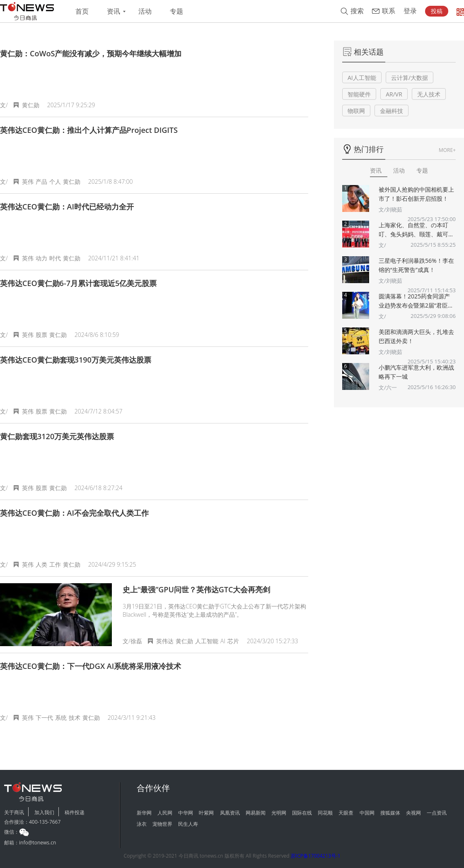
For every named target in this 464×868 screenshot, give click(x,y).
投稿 (437, 11)
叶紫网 (206, 813)
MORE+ (447, 150)
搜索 (357, 11)
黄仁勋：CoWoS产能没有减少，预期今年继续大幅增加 (91, 53)
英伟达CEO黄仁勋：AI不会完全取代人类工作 (74, 513)
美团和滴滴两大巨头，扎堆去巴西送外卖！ (416, 336)
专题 (176, 11)
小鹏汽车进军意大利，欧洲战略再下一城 (416, 372)
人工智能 (207, 641)
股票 (41, 335)
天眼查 (346, 813)
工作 (55, 564)
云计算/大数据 (410, 78)
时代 (55, 258)
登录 (410, 11)
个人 (55, 182)
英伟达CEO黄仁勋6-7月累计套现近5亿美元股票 (78, 283)
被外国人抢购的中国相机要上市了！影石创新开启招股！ (416, 194)
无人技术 (429, 94)
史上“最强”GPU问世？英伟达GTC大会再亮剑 (196, 589)
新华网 (144, 813)
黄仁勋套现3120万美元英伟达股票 (57, 436)
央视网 (413, 813)
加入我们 (44, 812)
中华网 (186, 813)
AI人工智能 (362, 78)
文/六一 (388, 387)
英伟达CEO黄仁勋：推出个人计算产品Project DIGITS (89, 130)
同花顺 (325, 813)
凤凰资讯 (230, 813)
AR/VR (394, 94)
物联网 (356, 111)
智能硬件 (359, 94)
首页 (82, 11)
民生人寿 (188, 824)
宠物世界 (162, 824)
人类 (41, 564)
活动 (145, 11)
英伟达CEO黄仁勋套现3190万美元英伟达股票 (76, 360)
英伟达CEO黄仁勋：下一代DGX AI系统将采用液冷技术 (91, 666)
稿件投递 (75, 812)
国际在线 (302, 813)
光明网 (279, 813)
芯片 (233, 641)
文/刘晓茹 (390, 209)
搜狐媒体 (390, 813)
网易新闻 (256, 813)
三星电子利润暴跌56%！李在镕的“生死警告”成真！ (416, 265)
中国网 (367, 813)
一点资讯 (437, 813)
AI (223, 641)
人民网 (165, 813)
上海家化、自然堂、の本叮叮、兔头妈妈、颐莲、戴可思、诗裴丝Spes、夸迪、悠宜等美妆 (417, 230)
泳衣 (142, 824)
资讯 (114, 11)
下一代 (44, 718)
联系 (389, 11)
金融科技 (391, 111)
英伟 (28, 182)
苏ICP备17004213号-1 (316, 856)
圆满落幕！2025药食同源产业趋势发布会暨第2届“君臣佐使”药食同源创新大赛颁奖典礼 (416, 301)
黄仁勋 (31, 105)
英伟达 (165, 641)
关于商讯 (14, 812)
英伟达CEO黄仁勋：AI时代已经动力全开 (67, 207)
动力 (41, 258)
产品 (41, 182)
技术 (75, 718)
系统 (61, 718)
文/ (382, 245)
